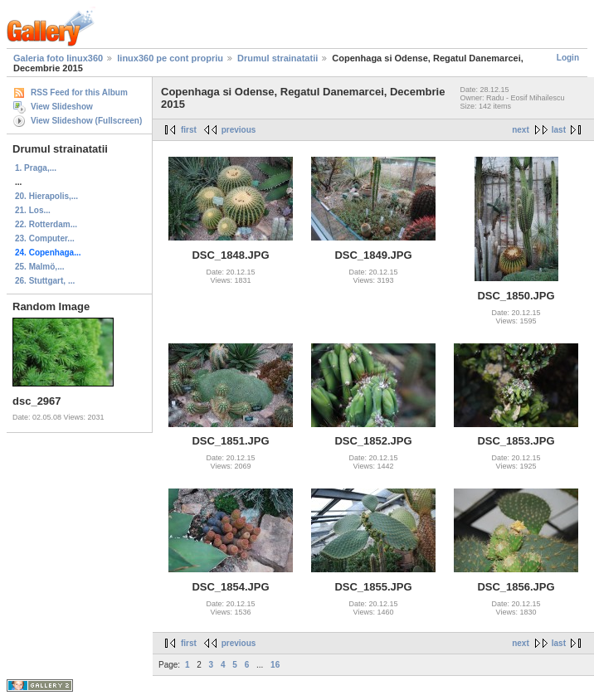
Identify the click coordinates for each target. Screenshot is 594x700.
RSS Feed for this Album (79, 92)
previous (239, 130)
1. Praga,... (36, 168)
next (521, 130)
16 (275, 665)
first (189, 130)
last (559, 130)
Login (568, 58)
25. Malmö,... (39, 267)
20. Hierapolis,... (46, 196)
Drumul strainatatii (278, 58)
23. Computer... (45, 238)
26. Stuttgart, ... (45, 281)
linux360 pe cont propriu (170, 58)
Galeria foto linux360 (58, 58)
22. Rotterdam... (46, 224)
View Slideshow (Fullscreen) (86, 121)
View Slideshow (62, 107)
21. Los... (33, 210)
